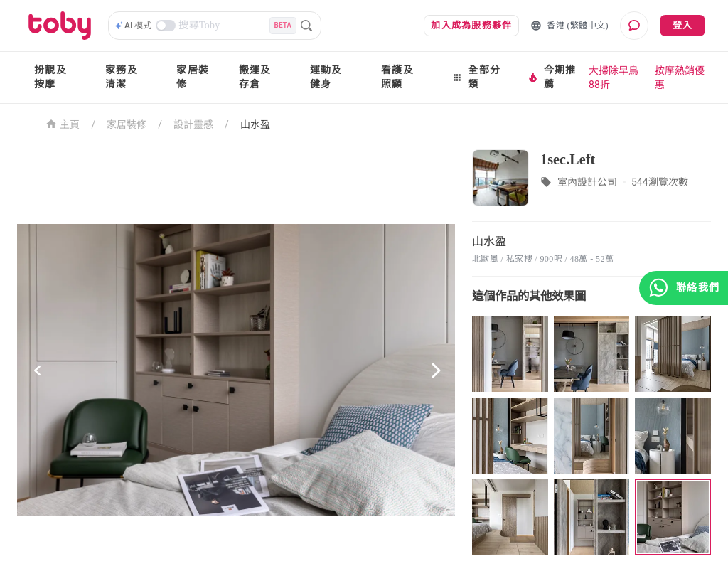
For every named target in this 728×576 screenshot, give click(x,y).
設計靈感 (193, 124)
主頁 (63, 123)
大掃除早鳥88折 (614, 78)
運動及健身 (326, 77)
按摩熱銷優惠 (680, 78)
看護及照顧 (397, 77)
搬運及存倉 (255, 77)
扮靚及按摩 (50, 77)
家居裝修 (193, 77)
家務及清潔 (122, 77)
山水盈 (255, 124)
